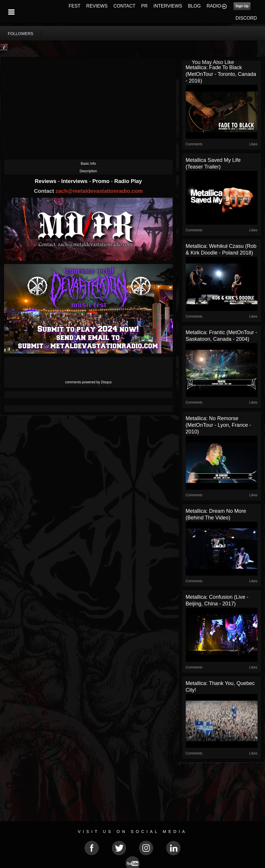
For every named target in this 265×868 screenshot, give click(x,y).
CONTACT (124, 6)
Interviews (75, 181)
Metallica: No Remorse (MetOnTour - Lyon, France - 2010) (218, 425)
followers (21, 34)
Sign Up (242, 6)
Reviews (46, 181)
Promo (102, 181)
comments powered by (88, 382)
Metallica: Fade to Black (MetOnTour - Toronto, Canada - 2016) (221, 74)
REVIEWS (97, 6)
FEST (74, 6)
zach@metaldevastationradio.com (99, 191)
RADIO (214, 6)
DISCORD (246, 18)
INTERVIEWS (168, 6)
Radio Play (128, 181)
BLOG (194, 6)
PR (144, 6)
